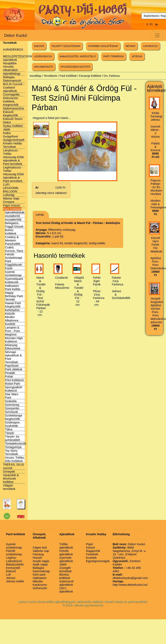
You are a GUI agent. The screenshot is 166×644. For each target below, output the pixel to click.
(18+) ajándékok (66, 590)
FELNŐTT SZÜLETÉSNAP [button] (66, 46)
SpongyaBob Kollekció (14, 389)
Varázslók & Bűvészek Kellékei (11, 478)
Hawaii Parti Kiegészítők (13, 305)
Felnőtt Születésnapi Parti (14, 258)
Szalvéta (11, 401)
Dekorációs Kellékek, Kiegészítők (11, 101)
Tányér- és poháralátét (12, 438)
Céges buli (40, 547)
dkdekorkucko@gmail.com (130, 576)
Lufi (8, 574)
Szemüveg (12, 405)
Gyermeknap (41, 571)
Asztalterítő (12, 216)
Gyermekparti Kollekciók (14, 280)
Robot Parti (12, 384)
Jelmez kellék (15, 581)
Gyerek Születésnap (13, 273)
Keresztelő (13, 568)
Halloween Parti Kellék (13, 287)
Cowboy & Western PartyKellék (13, 240)
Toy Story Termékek (11, 452)
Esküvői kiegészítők (10, 114)
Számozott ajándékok (66, 583)
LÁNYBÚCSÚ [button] (150, 46)
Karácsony (40, 585)
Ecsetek (91, 558)
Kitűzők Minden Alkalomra (12, 317)
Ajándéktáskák (15, 212)
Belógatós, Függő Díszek (14, 225)
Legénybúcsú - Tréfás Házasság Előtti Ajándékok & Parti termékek (13, 174)
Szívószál (11, 412)
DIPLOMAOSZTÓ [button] (44, 67)
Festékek (92, 554)
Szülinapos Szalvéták (12, 424)
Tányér (10, 433)
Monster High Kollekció (14, 340)
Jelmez (11, 578)
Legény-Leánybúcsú (14, 559)
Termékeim (50, 76)
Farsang (38, 554)
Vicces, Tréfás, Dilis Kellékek (15, 459)
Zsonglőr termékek (65, 569)
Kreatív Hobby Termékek (12, 145)
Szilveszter (40, 588)
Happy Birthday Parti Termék (14, 296)
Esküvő (11, 571)
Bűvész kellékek (65, 576)
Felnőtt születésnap (14, 553)
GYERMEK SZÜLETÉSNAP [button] (103, 46)
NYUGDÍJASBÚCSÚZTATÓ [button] (75, 67)
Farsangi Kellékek (90, 76)
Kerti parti (39, 574)
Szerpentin (12, 408)
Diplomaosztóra (13, 108)
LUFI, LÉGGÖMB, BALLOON (11, 188)
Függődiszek (13, 265)
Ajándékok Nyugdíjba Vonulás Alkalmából (10, 65)
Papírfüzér (12, 366)
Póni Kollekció (14, 380)
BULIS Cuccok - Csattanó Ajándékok (14, 87)
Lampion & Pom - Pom (12, 329)
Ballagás (39, 568)
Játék (7, 129)
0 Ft (152, 24)
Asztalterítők (13, 219)
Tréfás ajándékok (66, 546)
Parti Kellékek (12, 209)
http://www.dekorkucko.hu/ (130, 583)
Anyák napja (41, 561)
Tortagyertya (13, 447)
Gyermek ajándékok (66, 559)
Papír (90, 544)
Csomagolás (11, 94)
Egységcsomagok (98, 561)
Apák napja (40, 564)
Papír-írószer (12, 205)
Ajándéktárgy (12, 73)
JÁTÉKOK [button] (137, 56)
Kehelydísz (12, 310)
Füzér (9, 268)
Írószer (91, 547)
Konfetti (10, 324)
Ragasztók (93, 551)
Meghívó (11, 334)
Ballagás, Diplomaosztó (12, 79)
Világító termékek (9, 487)
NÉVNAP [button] (131, 46)
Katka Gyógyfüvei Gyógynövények (14, 136)
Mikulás (38, 581)
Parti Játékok (14, 369)
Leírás (40, 215)
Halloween (40, 578)
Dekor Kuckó (16, 35)
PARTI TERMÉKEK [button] (114, 56)
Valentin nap (41, 551)
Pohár (9, 376)
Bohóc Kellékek (11, 232)
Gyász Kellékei (13, 126)
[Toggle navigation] (157, 35)
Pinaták (10, 373)
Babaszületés (15, 564)
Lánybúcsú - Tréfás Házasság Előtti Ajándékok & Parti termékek (13, 157)
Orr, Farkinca (112, 76)
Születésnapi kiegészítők (14, 417)
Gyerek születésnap (14, 546)
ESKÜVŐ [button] (39, 46)
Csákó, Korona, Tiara (14, 249)
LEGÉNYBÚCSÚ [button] (43, 56)
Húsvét (37, 558)
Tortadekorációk (16, 443)
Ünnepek (9, 471)
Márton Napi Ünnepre (11, 200)
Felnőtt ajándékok (66, 553)
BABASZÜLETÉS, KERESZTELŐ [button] (78, 56)
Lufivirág (9, 195)
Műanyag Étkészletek (13, 347)
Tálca (9, 429)
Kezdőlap (36, 76)
